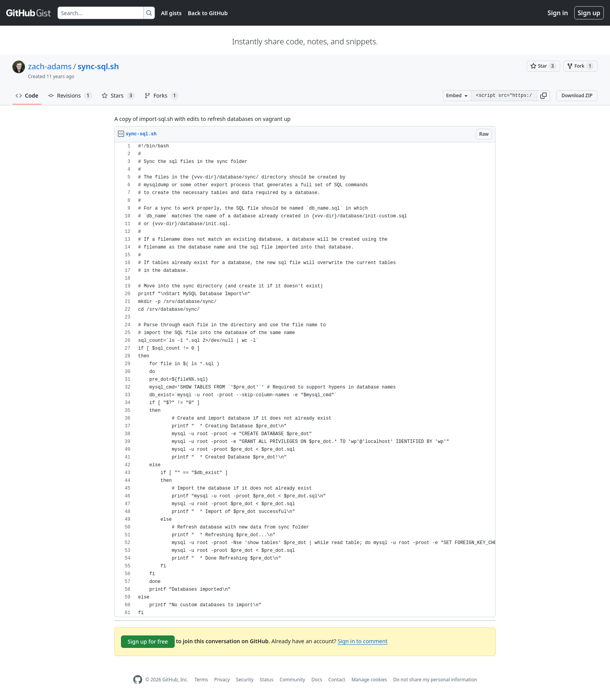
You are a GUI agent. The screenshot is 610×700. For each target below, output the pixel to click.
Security (245, 680)
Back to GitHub (208, 13)
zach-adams (50, 66)
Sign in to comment (363, 641)
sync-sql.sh (98, 66)
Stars (118, 96)
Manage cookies (369, 680)
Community (293, 680)
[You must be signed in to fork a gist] (580, 66)
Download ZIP (577, 95)
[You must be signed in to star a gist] (543, 66)
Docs (317, 680)
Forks (162, 96)
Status (267, 680)
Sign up (589, 13)
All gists (171, 13)
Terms (201, 680)
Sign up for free (148, 641)
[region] (305, 380)
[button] (543, 96)
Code (27, 95)
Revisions (70, 96)
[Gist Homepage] (29, 13)
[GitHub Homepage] (138, 680)
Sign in (558, 13)
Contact (337, 680)
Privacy (222, 680)
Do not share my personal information (435, 680)
